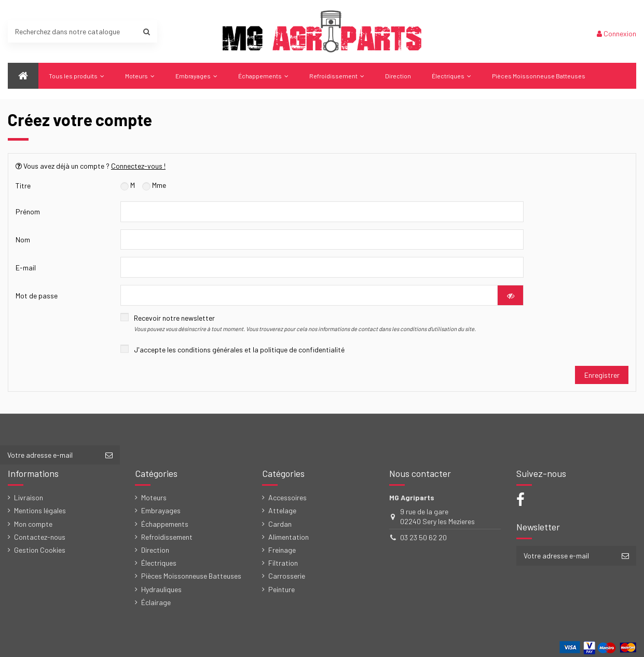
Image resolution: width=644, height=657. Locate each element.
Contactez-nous (40, 537)
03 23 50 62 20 (423, 537)
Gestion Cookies (40, 550)
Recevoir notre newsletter (305, 323)
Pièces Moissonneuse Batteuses (191, 576)
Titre (23, 186)
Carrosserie (287, 576)
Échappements (165, 524)
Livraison (29, 497)
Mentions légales (40, 510)
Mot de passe (37, 296)
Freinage (282, 550)
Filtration (283, 563)
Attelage (282, 510)
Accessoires (287, 497)
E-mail (26, 268)
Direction (155, 550)
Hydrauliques (161, 589)
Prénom (28, 211)
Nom (23, 239)
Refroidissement (167, 537)
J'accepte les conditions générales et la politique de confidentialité (239, 350)
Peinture (282, 589)
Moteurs (154, 497)
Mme (154, 185)
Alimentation (289, 537)
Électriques (159, 563)
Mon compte (33, 524)
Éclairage (156, 602)
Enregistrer (602, 375)
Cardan (280, 524)
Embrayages (161, 510)
